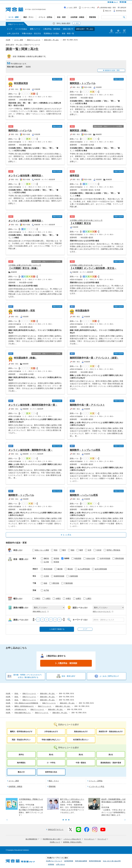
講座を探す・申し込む (85, 29)
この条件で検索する (57, 629)
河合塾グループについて (54, 861)
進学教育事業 (69, 861)
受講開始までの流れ (51, 33)
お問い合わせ (60, 864)
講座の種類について (41, 611)
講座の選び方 (68, 29)
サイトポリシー (89, 839)
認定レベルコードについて (103, 611)
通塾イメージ (35, 29)
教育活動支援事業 (81, 861)
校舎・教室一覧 (68, 33)
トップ (10, 29)
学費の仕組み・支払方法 (31, 33)
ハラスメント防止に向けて (72, 839)
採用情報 (51, 864)
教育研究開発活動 (95, 861)
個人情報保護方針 (32, 839)
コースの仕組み (21, 29)
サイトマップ (102, 839)
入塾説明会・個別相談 (52, 29)
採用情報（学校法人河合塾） (73, 842)
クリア (85, 629)
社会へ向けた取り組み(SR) (112, 861)
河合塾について (55, 842)
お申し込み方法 (13, 33)
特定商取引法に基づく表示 (52, 839)
